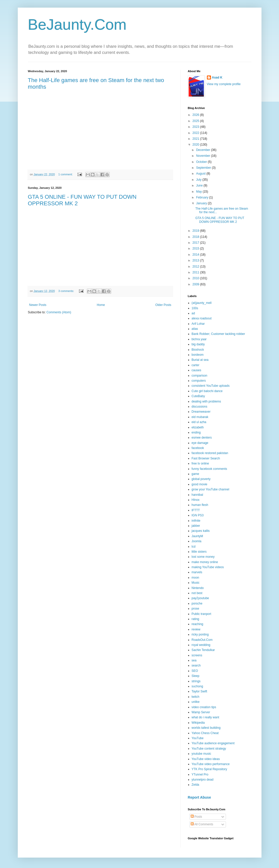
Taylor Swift (199, 691)
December (203, 150)
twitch (196, 697)
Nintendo (198, 588)
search (196, 665)
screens (197, 655)
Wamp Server (201, 712)
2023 (196, 127)
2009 (196, 284)
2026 (196, 115)
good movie (200, 484)
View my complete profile (224, 84)
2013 (196, 260)
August (201, 174)
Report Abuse (199, 797)
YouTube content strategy (209, 749)
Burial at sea (200, 360)
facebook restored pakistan (210, 453)
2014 (196, 255)
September (204, 168)
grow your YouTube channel (210, 489)
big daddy (198, 344)
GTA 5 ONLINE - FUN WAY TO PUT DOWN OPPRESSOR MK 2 (220, 220)
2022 (196, 133)
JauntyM (197, 536)
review (196, 629)
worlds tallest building (206, 728)
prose (195, 609)
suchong (197, 686)
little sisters (199, 552)
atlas (195, 329)
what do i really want (206, 717)
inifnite (196, 521)
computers (199, 381)
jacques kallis (201, 531)
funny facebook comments (209, 469)
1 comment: (66, 174)
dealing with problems (206, 401)
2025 (196, 121)
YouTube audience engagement (213, 743)
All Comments (202, 824)
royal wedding (201, 645)
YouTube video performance (211, 764)
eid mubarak (200, 417)
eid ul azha (199, 422)
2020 (196, 145)
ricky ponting (200, 634)
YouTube (198, 738)
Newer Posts (38, 305)
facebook (198, 448)
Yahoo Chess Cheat (205, 733)
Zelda (195, 785)
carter (196, 365)
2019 (196, 231)
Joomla (197, 541)
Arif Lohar (198, 324)
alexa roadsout (202, 318)
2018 (196, 237)
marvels (197, 572)
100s (195, 308)
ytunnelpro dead (203, 780)
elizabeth (198, 427)
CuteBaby (198, 396)
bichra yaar (199, 339)
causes (196, 370)
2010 (196, 278)
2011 (196, 272)
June (200, 185)
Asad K (217, 77)
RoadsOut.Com (202, 640)
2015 (196, 249)
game (195, 474)
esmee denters (202, 438)
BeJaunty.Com (77, 25)
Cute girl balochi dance (207, 391)
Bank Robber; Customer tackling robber (218, 334)
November (203, 156)
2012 (196, 267)
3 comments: (67, 291)
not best (197, 593)
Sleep (196, 676)
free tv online (200, 463)
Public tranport (201, 614)
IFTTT (196, 510)
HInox (196, 500)
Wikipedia (198, 723)
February (202, 197)
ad (193, 313)
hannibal (197, 495)
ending (196, 432)
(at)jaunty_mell (202, 303)
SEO (195, 671)
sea (194, 660)
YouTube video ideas (206, 759)
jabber (196, 526)
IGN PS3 (198, 515)
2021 (196, 139)
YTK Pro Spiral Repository (209, 769)
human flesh (200, 505)
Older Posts (163, 305)
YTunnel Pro (200, 774)
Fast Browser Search (206, 458)
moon (195, 578)
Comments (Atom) (59, 312)
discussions (200, 407)
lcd (194, 547)
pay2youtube (200, 598)
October (202, 162)
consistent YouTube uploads (211, 386)
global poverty (201, 479)
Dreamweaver (201, 412)
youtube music (201, 754)
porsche (197, 603)
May (199, 192)
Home (101, 305)
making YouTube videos (208, 567)
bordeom (198, 355)
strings (196, 681)
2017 (196, 243)
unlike (196, 702)
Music (196, 583)
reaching (198, 624)
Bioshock (198, 350)
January (202, 203)
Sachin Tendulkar (203, 650)
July (199, 180)
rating (195, 619)
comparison (200, 376)
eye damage (200, 443)
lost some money (203, 557)
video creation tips (204, 707)
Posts (196, 817)
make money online (205, 562)
